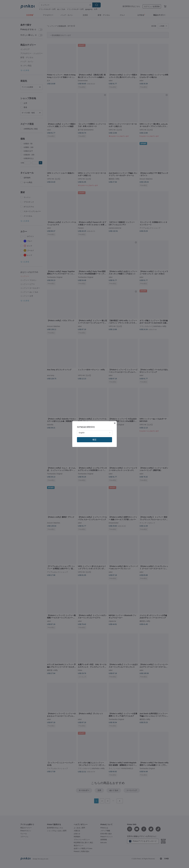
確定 (94, 440)
